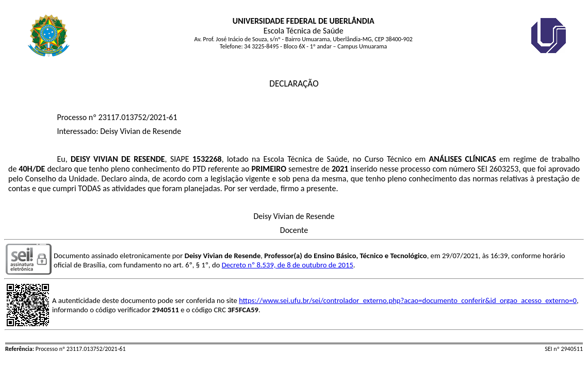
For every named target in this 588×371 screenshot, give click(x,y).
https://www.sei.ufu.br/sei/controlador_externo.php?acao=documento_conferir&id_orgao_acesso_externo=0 (408, 300)
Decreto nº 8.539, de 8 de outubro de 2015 (288, 265)
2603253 (504, 169)
